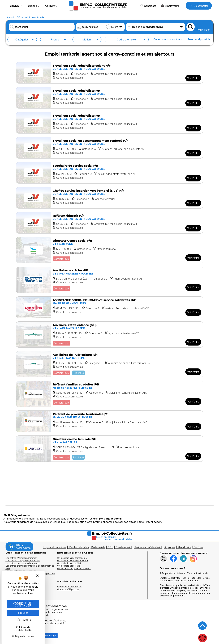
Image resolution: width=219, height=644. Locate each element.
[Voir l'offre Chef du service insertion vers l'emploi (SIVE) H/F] (110, 198)
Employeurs (170, 6)
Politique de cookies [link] (23, 636)
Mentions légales (79, 547)
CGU (111, 547)
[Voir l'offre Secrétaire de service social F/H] (110, 173)
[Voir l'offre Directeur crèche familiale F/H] (110, 449)
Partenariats (98, 547)
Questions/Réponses (68, 589)
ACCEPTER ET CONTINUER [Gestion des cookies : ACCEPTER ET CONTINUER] (23, 604)
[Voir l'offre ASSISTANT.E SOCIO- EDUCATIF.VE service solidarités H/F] (110, 307)
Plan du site (184, 547)
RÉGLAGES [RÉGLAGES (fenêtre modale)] (23, 620)
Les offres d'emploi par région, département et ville (30, 567)
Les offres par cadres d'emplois (22, 563)
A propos (170, 547)
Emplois (16, 6)
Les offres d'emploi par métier (21, 558)
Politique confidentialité (148, 547)
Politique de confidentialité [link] (23, 629)
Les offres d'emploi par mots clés (23, 561)
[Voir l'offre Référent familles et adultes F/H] (110, 394)
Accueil (10, 17)
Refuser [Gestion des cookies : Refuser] (23, 613)
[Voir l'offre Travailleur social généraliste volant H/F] (110, 73)
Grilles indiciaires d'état (69, 563)
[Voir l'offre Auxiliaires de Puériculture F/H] (110, 364)
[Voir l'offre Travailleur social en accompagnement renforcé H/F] (110, 148)
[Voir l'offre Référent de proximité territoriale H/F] (110, 421)
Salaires (33, 6)
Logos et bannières (55, 547)
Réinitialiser (203, 30)
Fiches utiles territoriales (70, 587)
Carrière (51, 6)
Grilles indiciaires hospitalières (73, 561)
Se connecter (199, 6)
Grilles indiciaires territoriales (72, 558)
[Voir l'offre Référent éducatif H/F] (110, 223)
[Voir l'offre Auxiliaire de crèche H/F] (110, 280)
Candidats (148, 6)
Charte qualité (124, 547)
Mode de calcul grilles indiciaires (74, 568)
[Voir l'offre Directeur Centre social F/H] (110, 250)
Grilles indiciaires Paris (69, 566)
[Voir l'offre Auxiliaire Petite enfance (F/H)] (110, 335)
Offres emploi (23, 17)
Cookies (198, 547)
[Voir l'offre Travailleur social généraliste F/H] (110, 98)
